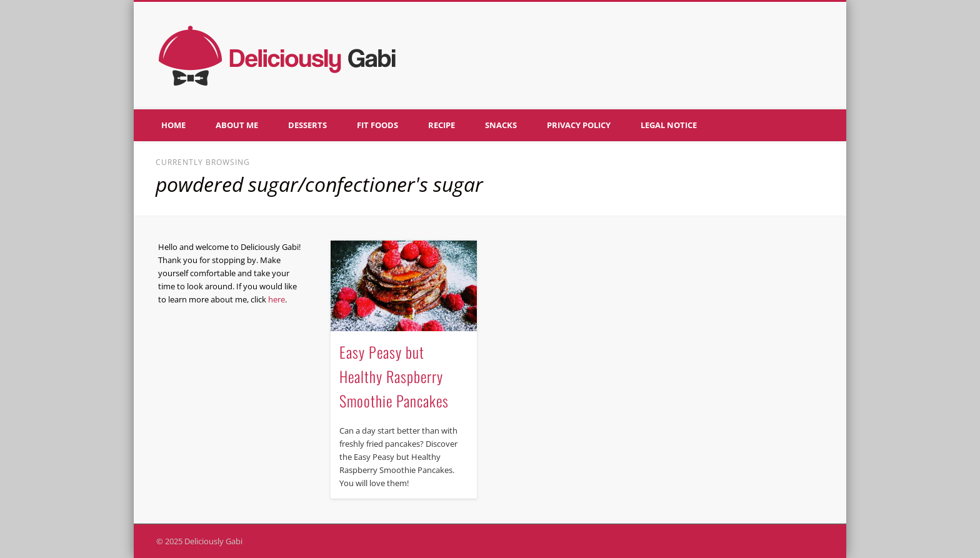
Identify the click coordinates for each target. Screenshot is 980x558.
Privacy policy (579, 125)
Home (173, 125)
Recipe (442, 125)
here (277, 299)
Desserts (307, 125)
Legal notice (669, 125)
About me (237, 125)
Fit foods (377, 125)
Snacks (501, 125)
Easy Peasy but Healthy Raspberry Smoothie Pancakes (394, 376)
